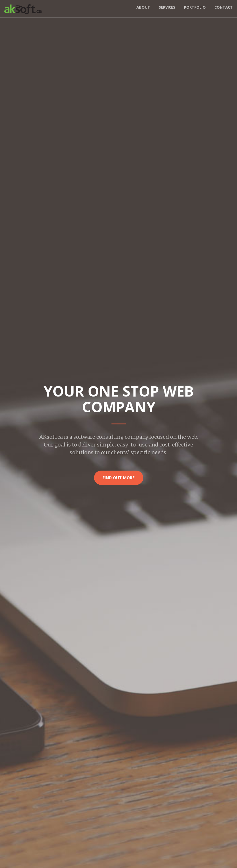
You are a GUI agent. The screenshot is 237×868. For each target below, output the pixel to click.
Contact (224, 7)
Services (167, 7)
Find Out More (119, 478)
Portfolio (195, 7)
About (143, 7)
